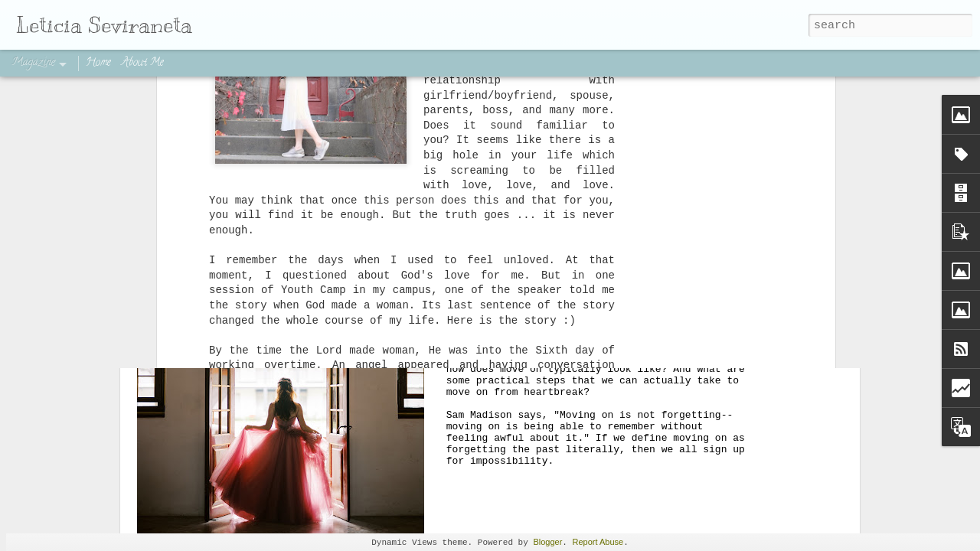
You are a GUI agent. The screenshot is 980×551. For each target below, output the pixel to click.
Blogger (547, 542)
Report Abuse (598, 542)
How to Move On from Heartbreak (604, 209)
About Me (143, 63)
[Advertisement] (490, 126)
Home (98, 63)
